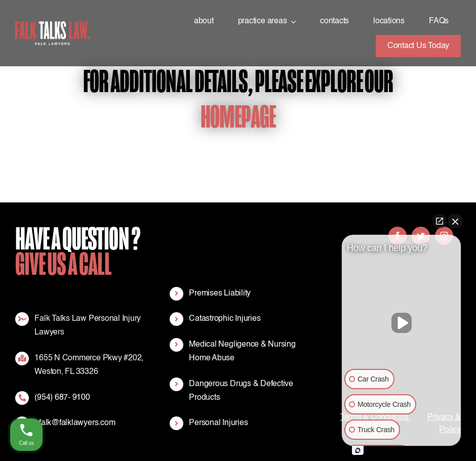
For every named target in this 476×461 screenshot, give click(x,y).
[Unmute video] (402, 323)
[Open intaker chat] (358, 450)
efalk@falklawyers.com (75, 423)
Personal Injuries (218, 423)
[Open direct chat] (440, 221)
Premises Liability (220, 294)
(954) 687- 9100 (62, 398)
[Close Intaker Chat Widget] (455, 221)
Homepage (238, 117)
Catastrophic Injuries (225, 319)
